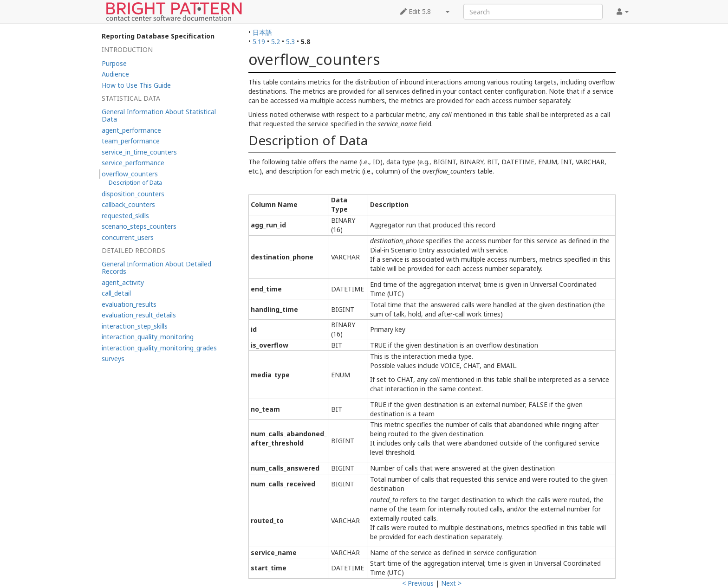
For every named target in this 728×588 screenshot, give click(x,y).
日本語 (262, 32)
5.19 (259, 42)
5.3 (290, 42)
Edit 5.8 (416, 11)
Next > (451, 583)
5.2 (276, 42)
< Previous (418, 583)
